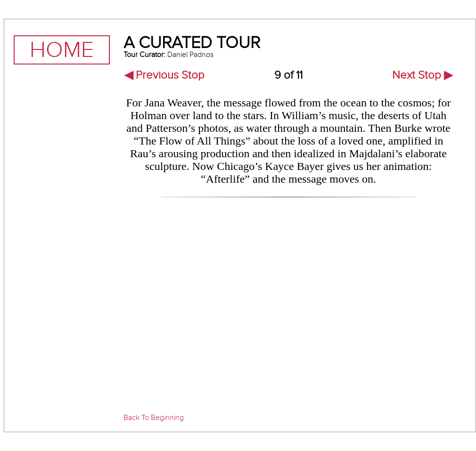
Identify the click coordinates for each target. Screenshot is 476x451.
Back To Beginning (154, 418)
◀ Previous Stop (164, 75)
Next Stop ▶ (422, 75)
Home (62, 50)
